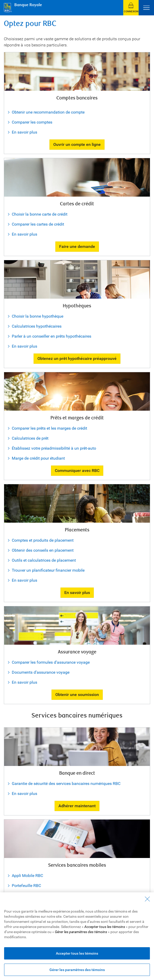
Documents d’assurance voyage (41, 672)
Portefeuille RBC (26, 886)
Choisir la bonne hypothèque (38, 316)
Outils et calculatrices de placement (44, 560)
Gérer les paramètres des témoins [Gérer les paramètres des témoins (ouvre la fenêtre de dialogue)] (77, 970)
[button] (131, 8)
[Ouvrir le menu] (146, 8)
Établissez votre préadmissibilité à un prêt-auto (54, 448)
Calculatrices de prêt (30, 438)
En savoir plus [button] (77, 593)
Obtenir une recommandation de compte (48, 112)
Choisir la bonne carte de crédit (40, 214)
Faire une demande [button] (77, 246)
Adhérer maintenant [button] (77, 806)
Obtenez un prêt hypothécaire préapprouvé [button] (77, 358)
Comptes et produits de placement (43, 540)
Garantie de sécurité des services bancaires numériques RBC (66, 784)
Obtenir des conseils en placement (43, 550)
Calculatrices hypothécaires (37, 326)
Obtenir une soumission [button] (77, 695)
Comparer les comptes (32, 122)
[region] (77, 936)
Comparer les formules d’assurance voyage (51, 662)
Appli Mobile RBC (27, 876)
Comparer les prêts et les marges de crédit (49, 428)
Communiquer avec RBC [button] (77, 471)
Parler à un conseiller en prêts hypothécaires (52, 336)
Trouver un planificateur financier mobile (48, 570)
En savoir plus (24, 132)
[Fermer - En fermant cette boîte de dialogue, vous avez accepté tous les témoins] (147, 899)
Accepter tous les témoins (77, 953)
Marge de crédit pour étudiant (38, 458)
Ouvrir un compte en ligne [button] (77, 144)
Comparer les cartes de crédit (38, 224)
